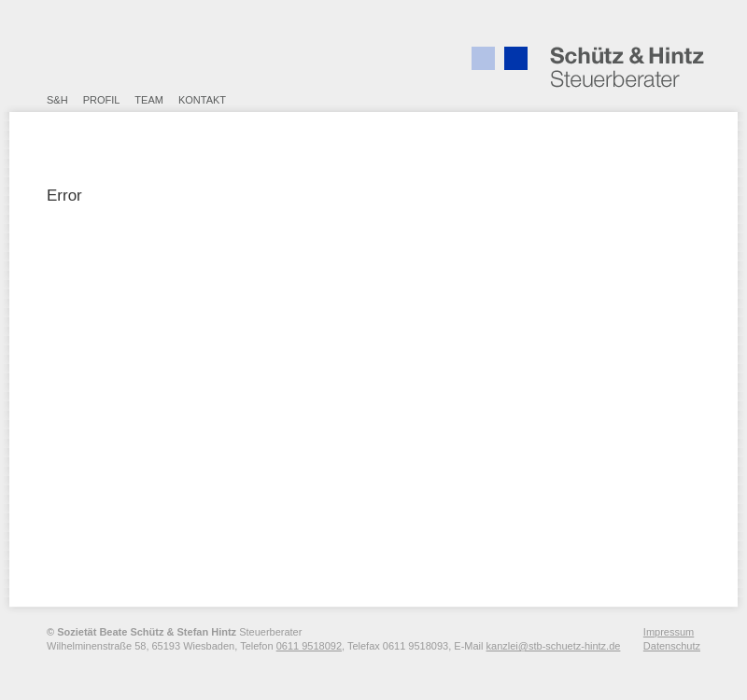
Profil (102, 100)
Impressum (669, 632)
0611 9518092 (309, 646)
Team (149, 100)
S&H (57, 100)
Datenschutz (672, 646)
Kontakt (202, 100)
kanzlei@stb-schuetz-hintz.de (554, 646)
